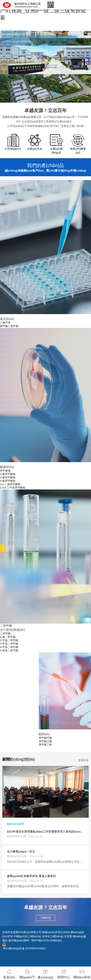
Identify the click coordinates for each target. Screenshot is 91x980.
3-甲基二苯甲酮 (9, 644)
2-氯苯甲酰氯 (8, 474)
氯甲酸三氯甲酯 (9, 326)
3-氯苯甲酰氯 (8, 477)
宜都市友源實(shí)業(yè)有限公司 (22, 117)
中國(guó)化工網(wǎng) (27, 936)
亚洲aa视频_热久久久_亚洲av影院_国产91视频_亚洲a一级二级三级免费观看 (45, 11)
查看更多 (83, 760)
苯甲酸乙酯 (45, 741)
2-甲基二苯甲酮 (9, 640)
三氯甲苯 (5, 323)
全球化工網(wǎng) (53, 936)
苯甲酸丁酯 (45, 745)
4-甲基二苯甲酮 (9, 647)
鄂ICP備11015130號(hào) (47, 940)
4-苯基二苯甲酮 (9, 650)
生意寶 (68, 936)
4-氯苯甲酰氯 (8, 481)
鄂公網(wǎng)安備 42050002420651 (24, 948)
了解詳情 (46, 918)
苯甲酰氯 (5, 471)
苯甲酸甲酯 (45, 738)
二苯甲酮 (5, 633)
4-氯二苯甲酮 (8, 637)
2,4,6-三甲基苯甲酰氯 (13, 488)
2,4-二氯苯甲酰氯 (10, 484)
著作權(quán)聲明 (19, 940)
